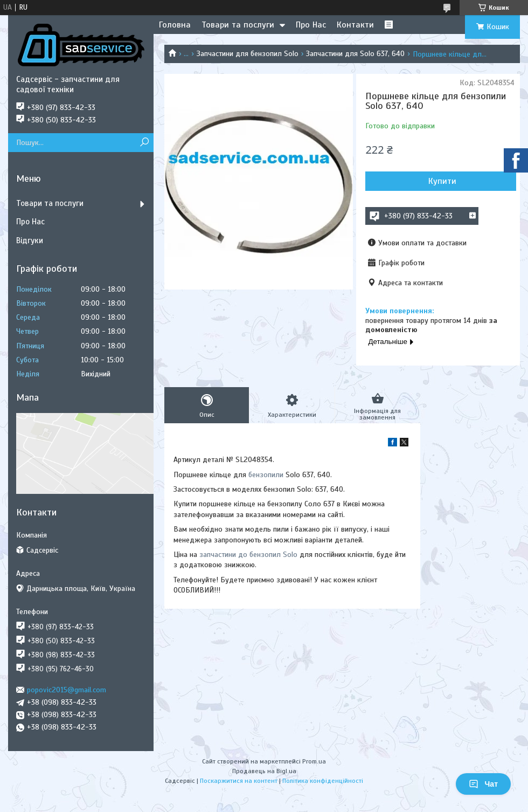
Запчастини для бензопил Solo (248, 54)
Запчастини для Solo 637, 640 (355, 54)
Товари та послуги (238, 25)
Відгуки (30, 240)
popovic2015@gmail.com (67, 690)
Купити (442, 181)
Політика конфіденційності (323, 781)
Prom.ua (314, 761)
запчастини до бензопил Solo (248, 555)
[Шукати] (144, 143)
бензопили (266, 475)
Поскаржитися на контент (239, 781)
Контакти (355, 25)
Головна (175, 25)
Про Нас (311, 25)
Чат (483, 784)
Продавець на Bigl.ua (264, 771)
